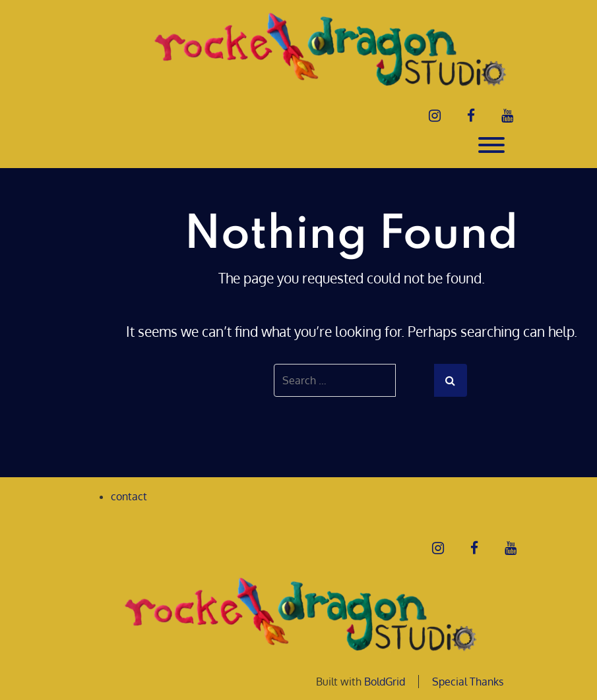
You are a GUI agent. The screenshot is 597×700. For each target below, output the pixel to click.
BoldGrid (385, 682)
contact (129, 496)
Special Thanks (468, 682)
